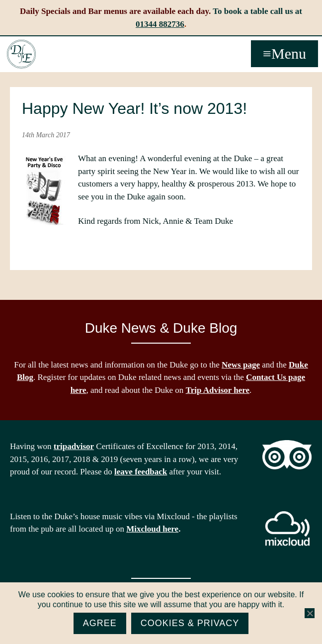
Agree (100, 623)
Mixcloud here (152, 529)
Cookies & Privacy (190, 623)
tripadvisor (74, 446)
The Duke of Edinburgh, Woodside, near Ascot (21, 54)
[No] (310, 613)
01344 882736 (160, 24)
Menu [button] (289, 53)
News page (241, 365)
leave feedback (141, 472)
